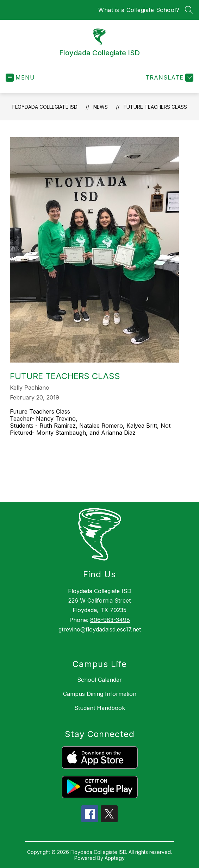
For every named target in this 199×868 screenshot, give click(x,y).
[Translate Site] (169, 78)
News (101, 107)
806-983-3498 (110, 620)
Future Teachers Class (155, 107)
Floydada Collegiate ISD (45, 107)
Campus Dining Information (100, 694)
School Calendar (99, 680)
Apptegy (115, 858)
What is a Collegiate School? (139, 10)
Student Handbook (100, 708)
